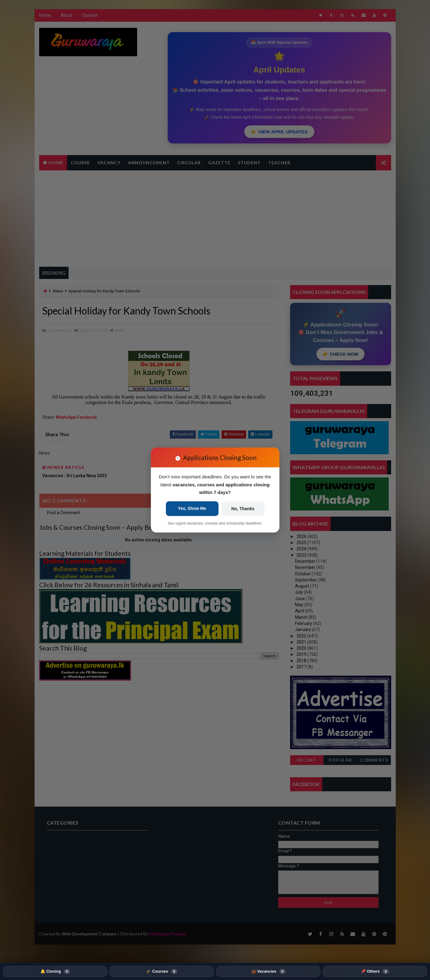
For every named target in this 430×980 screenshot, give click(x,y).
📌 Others (375, 971)
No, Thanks (243, 509)
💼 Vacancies (268, 971)
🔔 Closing (55, 971)
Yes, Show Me (192, 508)
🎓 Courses (162, 971)
